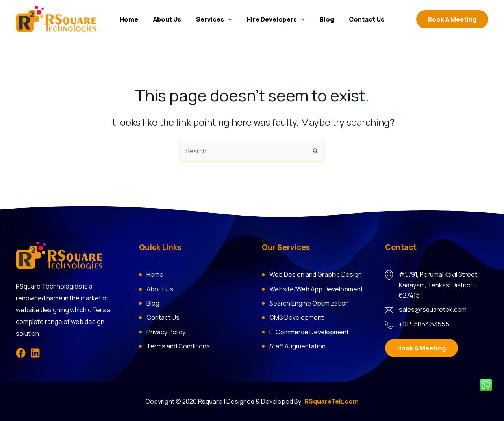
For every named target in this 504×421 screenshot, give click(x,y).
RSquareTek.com (332, 401)
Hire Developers (275, 20)
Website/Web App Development (316, 289)
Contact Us (361, 20)
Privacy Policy (166, 332)
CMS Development (296, 317)
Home (135, 20)
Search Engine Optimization (309, 303)
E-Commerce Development (309, 332)
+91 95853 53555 (424, 324)
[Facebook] (21, 353)
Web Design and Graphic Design (316, 274)
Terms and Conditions (178, 346)
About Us (171, 20)
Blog (323, 20)
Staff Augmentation (297, 346)
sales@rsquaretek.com (433, 309)
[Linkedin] (35, 353)
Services (215, 20)
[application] (229, 20)
